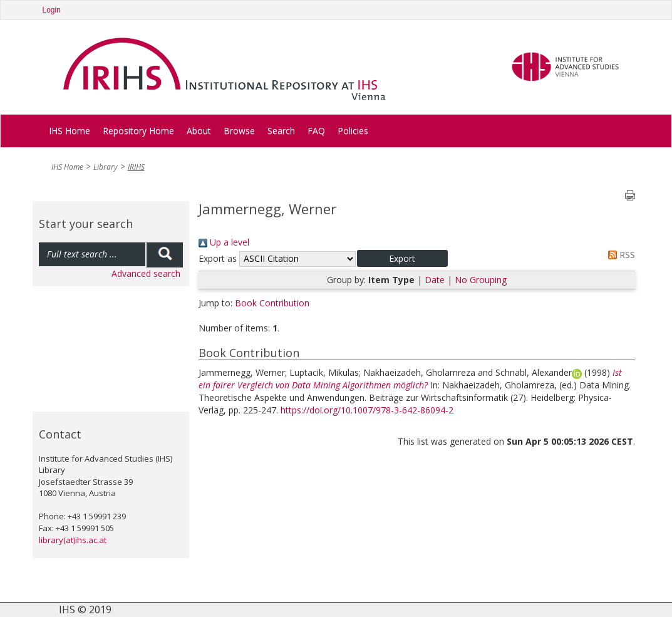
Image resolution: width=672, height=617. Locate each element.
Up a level (224, 242)
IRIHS (136, 167)
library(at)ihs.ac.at (73, 540)
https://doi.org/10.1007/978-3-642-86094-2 (367, 410)
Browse (239, 131)
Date (435, 280)
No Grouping (481, 280)
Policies (353, 131)
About (199, 131)
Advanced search (146, 273)
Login (52, 10)
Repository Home (138, 131)
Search (281, 131)
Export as (218, 258)
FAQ (316, 131)
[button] (402, 258)
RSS (619, 255)
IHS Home (70, 131)
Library (106, 167)
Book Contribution (272, 303)
